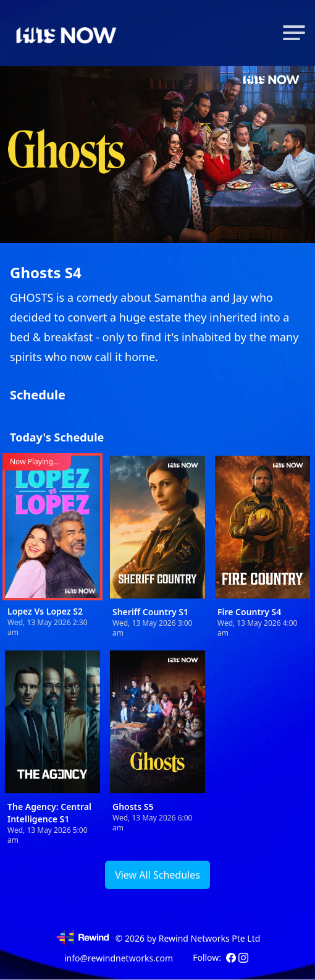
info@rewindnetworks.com (119, 958)
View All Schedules (157, 875)
